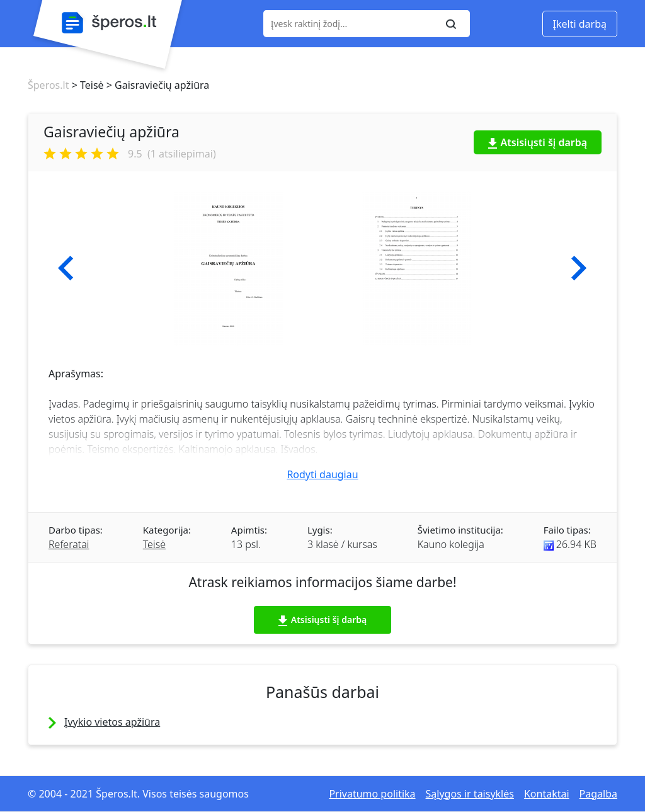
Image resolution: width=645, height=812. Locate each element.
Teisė (154, 544)
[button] (66, 268)
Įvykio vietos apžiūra (112, 722)
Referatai (69, 544)
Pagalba (598, 794)
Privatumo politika (372, 794)
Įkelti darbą (580, 24)
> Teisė (86, 85)
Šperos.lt (48, 85)
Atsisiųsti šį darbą (538, 142)
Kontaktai (547, 794)
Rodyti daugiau (322, 474)
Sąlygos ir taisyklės (470, 794)
